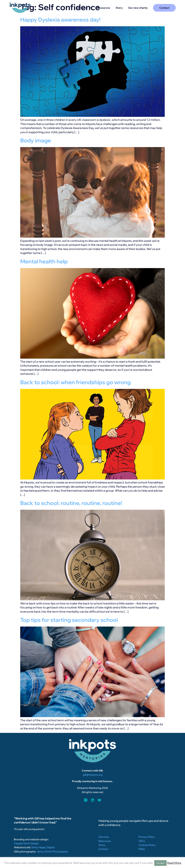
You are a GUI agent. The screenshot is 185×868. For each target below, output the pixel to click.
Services (84, 8)
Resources (104, 8)
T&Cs (142, 841)
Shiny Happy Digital (43, 847)
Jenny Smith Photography (52, 852)
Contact (103, 849)
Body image (36, 140)
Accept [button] (160, 863)
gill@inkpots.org (93, 775)
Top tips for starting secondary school (69, 620)
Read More (174, 863)
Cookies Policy (147, 845)
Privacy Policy (147, 837)
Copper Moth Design (26, 843)
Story (119, 8)
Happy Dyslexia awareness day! (60, 20)
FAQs (142, 849)
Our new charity (138, 8)
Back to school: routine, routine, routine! (71, 503)
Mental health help (44, 261)
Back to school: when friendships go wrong (75, 382)
